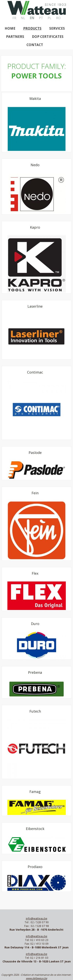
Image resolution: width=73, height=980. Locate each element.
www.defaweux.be (36, 978)
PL (50, 18)
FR (14, 18)
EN (32, 18)
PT (41, 18)
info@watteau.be (37, 918)
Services (57, 28)
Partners (15, 37)
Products (32, 28)
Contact (35, 45)
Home (10, 28)
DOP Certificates (48, 37)
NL (23, 18)
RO (58, 18)
